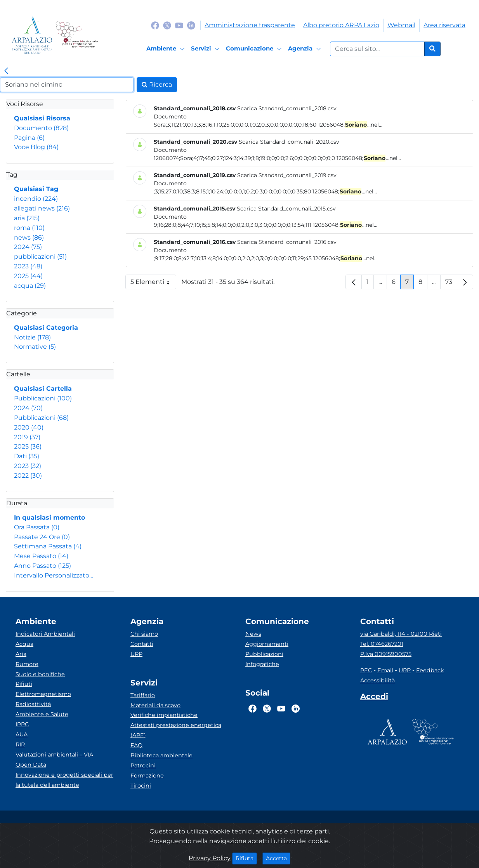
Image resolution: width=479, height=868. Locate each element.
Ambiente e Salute (42, 714)
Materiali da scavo (155, 705)
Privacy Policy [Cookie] (210, 858)
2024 (28, 247)
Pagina (29, 138)
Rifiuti (24, 684)
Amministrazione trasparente (250, 25)
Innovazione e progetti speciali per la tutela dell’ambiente (64, 780)
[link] (6, 71)
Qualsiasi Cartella (43, 389)
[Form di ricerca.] (377, 49)
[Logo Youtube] (179, 25)
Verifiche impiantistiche (164, 715)
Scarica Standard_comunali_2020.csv (289, 142)
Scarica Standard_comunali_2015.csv (286, 209)
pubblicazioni (40, 257)
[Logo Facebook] (155, 25)
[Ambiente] (167, 49)
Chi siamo (144, 634)
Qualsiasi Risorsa (42, 118)
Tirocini (141, 786)
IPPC (22, 724)
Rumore (27, 664)
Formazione (147, 776)
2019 (27, 437)
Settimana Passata (48, 546)
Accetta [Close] (278, 858)
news (29, 237)
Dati (27, 456)
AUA (22, 734)
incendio (36, 199)
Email (385, 670)
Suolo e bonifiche (40, 674)
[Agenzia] (306, 49)
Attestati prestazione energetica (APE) (176, 730)
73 (451, 284)
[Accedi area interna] (374, 698)
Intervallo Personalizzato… (54, 575)
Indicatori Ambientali (45, 634)
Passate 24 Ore (42, 537)
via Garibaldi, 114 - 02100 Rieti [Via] (401, 634)
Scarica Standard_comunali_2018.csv (287, 108)
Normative (35, 347)
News (253, 634)
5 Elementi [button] (153, 284)
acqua (30, 286)
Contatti (142, 644)
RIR (20, 744)
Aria (21, 654)
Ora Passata (37, 527)
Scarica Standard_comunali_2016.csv (287, 242)
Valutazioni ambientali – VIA (54, 755)
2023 (28, 266)
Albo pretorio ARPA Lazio (341, 25)
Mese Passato (41, 556)
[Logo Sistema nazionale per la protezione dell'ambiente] (77, 35)
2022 (28, 476)
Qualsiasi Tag (36, 189)
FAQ (136, 745)
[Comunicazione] (255, 49)
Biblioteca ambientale (161, 755)
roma (29, 228)
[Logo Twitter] (167, 25)
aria (27, 218)
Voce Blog (36, 147)
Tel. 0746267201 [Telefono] (382, 644)
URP (136, 654)
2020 (29, 427)
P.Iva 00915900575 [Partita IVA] (386, 654)
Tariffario (143, 695)
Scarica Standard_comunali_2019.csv (287, 175)
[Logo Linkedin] (191, 25)
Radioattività (33, 704)
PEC (366, 670)
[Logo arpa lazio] (32, 35)
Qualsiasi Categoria (46, 328)
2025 (28, 276)
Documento (41, 128)
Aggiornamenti (267, 644)
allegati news (42, 208)
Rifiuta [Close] (246, 858)
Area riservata (444, 25)
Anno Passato (43, 566)
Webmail (401, 25)
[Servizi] (207, 49)
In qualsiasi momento (49, 517)
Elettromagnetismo (43, 694)
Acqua (24, 644)
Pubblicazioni (43, 398)
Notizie (32, 337)
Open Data (31, 765)
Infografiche (262, 664)
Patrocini (143, 765)
